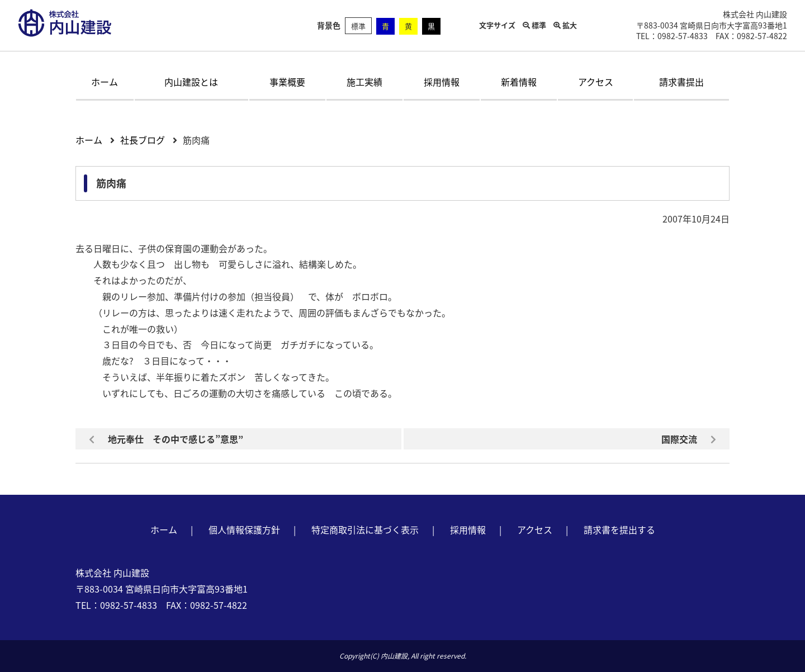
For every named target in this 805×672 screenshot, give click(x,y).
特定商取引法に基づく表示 (365, 529)
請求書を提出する (619, 529)
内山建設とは (191, 82)
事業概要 (287, 82)
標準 (358, 26)
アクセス (596, 82)
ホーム (105, 82)
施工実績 (364, 82)
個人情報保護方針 (244, 529)
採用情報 (442, 82)
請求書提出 (681, 82)
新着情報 (519, 82)
